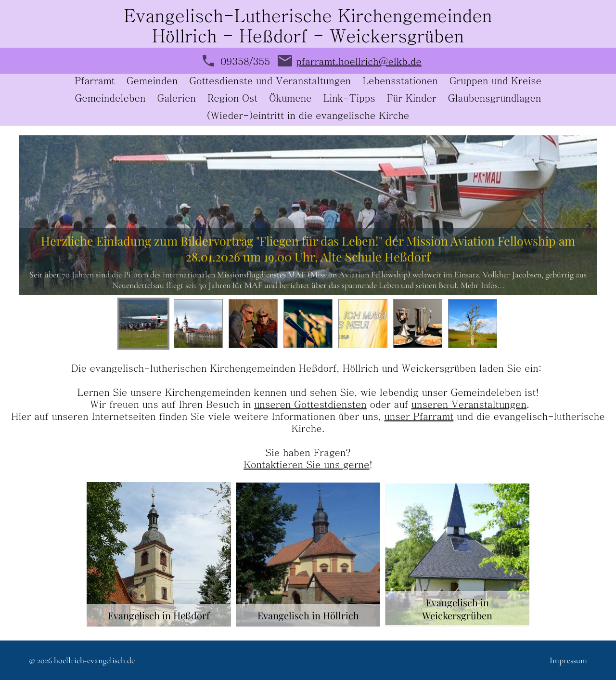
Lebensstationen (400, 82)
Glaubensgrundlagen (495, 99)
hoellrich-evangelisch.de (94, 660)
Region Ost (232, 99)
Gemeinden (152, 82)
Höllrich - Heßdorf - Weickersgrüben (308, 35)
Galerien (176, 99)
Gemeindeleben (110, 99)
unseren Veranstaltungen (469, 404)
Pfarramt (95, 82)
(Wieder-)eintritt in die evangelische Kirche (308, 116)
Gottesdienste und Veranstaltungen (270, 82)
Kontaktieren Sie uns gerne (306, 464)
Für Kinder (412, 99)
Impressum (568, 660)
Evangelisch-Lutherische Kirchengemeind (298, 15)
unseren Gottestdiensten (310, 404)
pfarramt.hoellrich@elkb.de (359, 61)
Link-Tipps (349, 99)
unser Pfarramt (419, 416)
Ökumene (290, 99)
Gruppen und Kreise (495, 82)
